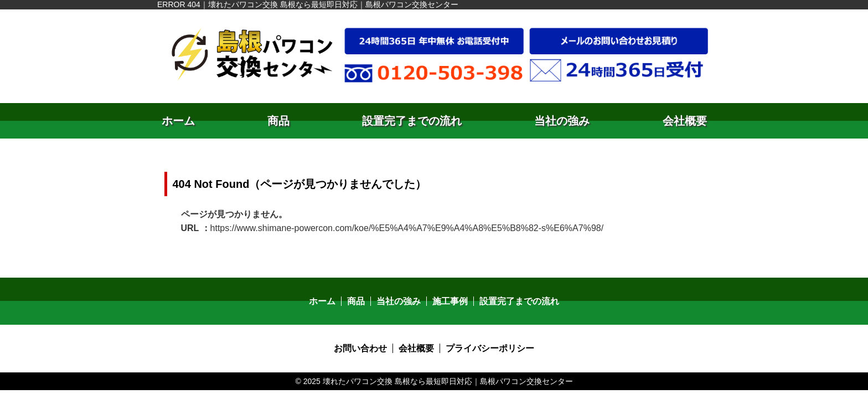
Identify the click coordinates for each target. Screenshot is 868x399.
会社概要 (685, 121)
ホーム (178, 121)
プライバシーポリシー (490, 348)
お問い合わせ (360, 348)
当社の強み (562, 121)
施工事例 (450, 301)
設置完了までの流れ (412, 121)
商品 (278, 121)
